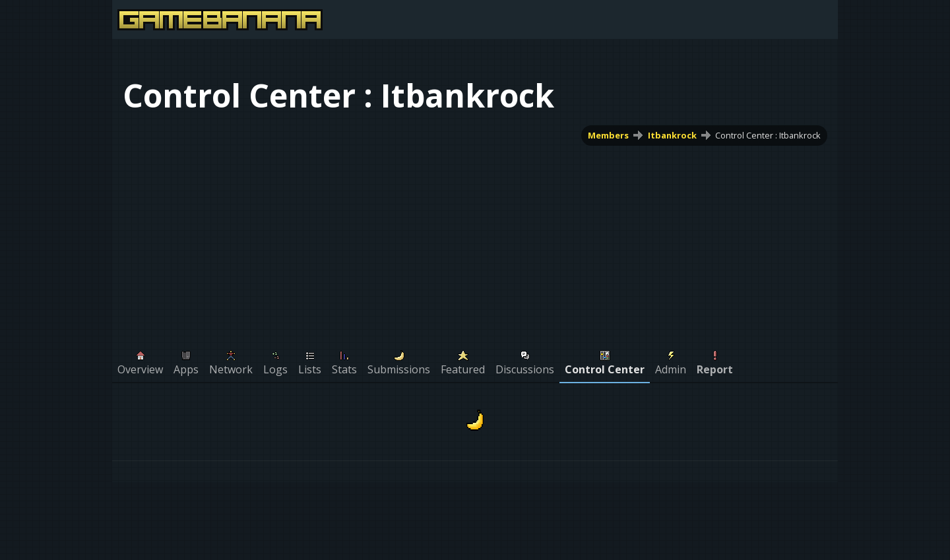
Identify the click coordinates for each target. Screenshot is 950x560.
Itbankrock (672, 135)
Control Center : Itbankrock (768, 135)
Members (608, 135)
